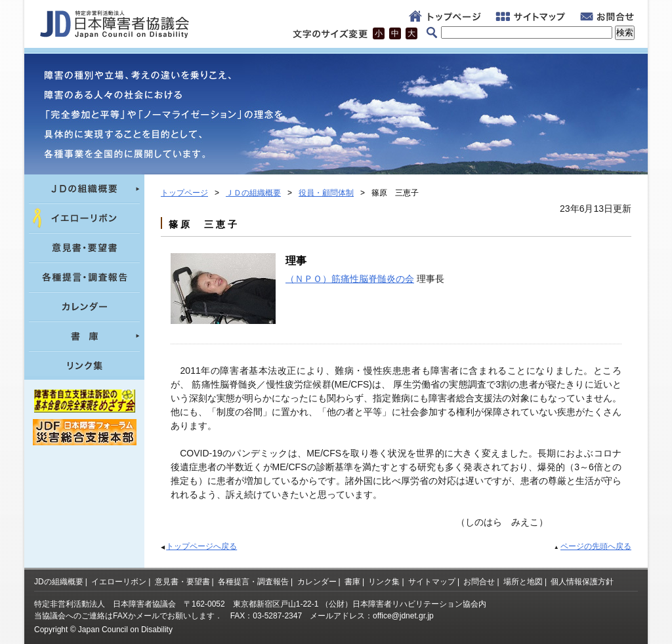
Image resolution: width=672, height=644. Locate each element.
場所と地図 (523, 582)
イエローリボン (119, 582)
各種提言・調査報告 (253, 582)
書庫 (352, 582)
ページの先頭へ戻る (596, 546)
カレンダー (317, 582)
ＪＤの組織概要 (253, 193)
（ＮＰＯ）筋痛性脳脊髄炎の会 (350, 279)
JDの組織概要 (59, 582)
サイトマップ (432, 582)
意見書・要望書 (182, 582)
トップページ (184, 193)
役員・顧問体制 (326, 193)
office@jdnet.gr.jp (403, 616)
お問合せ (479, 582)
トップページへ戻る (201, 546)
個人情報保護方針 (582, 582)
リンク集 (384, 582)
